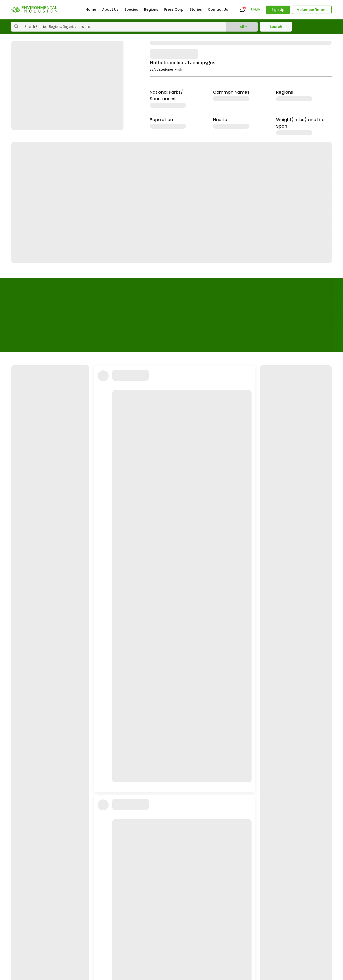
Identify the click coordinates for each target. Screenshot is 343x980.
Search (276, 27)
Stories (196, 9)
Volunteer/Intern (312, 10)
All (242, 27)
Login (255, 9)
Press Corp (174, 9)
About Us (110, 9)
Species (131, 9)
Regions (151, 9)
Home (91, 9)
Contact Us (218, 9)
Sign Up (278, 10)
